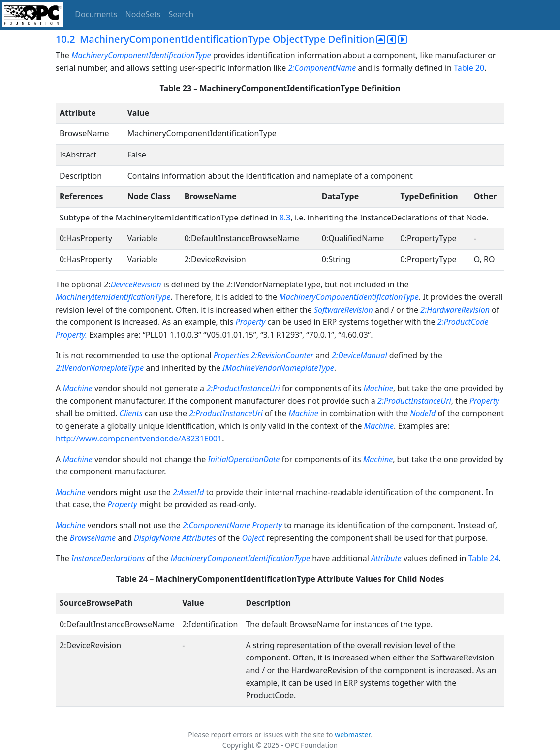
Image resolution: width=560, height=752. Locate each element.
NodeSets (143, 14)
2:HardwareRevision (455, 310)
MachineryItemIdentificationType (113, 297)
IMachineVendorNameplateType (278, 368)
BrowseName (93, 538)
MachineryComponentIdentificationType (142, 55)
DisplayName (157, 538)
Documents (96, 14)
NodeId (423, 413)
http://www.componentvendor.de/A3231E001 (139, 439)
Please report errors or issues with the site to (261, 735)
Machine (77, 388)
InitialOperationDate (244, 459)
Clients (131, 413)
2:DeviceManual (359, 355)
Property (252, 322)
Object (253, 538)
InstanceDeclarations (108, 558)
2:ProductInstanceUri (243, 388)
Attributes (199, 538)
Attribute (386, 558)
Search (181, 14)
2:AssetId (188, 492)
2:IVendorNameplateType (101, 368)
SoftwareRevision (343, 310)
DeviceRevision (136, 284)
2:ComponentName (322, 68)
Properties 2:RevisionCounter (264, 355)
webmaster (352, 735)
